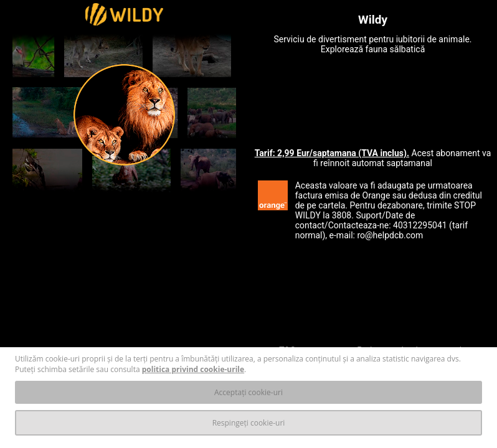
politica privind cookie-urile (193, 369)
